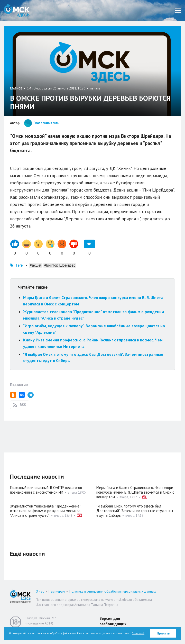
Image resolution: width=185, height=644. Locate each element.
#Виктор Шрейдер (60, 265)
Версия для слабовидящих (113, 621)
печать (95, 88)
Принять (163, 633)
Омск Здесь (17, 10)
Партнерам (57, 591)
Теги (19, 265)
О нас (40, 591)
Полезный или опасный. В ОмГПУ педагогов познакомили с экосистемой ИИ (46, 490)
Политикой (138, 633)
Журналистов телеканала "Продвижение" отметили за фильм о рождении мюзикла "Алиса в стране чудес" (45, 511)
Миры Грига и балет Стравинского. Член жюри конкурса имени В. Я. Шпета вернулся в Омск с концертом (135, 492)
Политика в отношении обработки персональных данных (113, 591)
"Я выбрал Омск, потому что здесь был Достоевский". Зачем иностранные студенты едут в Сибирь (135, 511)
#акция (36, 265)
